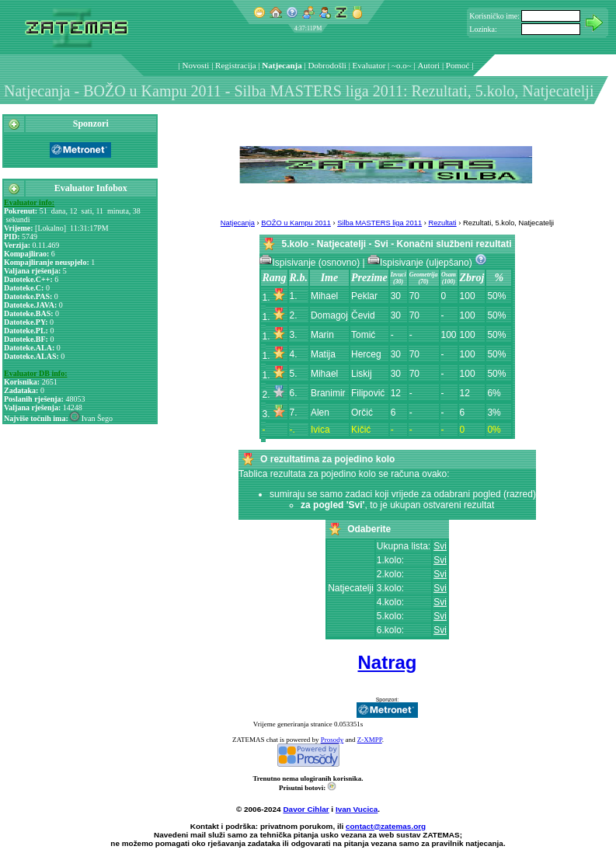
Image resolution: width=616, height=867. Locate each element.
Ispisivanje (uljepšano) (421, 263)
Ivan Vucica (357, 809)
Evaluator (369, 65)
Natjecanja (282, 65)
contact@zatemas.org (386, 826)
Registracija (236, 65)
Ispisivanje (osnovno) (311, 263)
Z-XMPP (370, 740)
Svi (440, 546)
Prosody (332, 740)
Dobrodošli (327, 65)
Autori (428, 65)
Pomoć (458, 65)
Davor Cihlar (306, 809)
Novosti (196, 65)
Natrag (387, 662)
